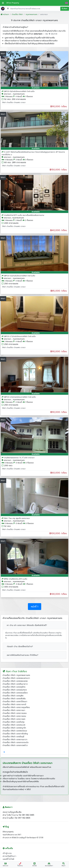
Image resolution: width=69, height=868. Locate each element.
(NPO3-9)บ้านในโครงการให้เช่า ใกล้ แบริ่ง (19, 91)
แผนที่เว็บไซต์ (8, 859)
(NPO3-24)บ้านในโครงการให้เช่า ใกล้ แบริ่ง (20, 397)
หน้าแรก (5, 14)
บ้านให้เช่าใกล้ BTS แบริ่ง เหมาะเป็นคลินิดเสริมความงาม (24, 215)
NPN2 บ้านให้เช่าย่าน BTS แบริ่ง (16, 579)
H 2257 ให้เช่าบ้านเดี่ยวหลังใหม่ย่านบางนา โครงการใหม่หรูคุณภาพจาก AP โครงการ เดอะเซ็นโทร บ (33, 153)
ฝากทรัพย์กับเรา (9, 856)
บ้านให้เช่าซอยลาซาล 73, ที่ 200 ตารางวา (19, 458)
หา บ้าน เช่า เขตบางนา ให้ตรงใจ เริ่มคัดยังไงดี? (27, 625)
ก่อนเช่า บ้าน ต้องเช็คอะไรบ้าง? (20, 646)
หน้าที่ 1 (35, 607)
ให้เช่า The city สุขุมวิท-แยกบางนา (17, 518)
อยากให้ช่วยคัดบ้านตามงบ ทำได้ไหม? (23, 655)
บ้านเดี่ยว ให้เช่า (17, 14)
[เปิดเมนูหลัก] (3, 3)
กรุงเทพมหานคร (32, 14)
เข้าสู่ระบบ (7, 853)
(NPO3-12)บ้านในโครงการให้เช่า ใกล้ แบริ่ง (20, 276)
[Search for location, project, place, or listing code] (33, 9)
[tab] (4, 752)
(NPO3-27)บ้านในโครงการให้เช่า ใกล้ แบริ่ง (20, 336)
